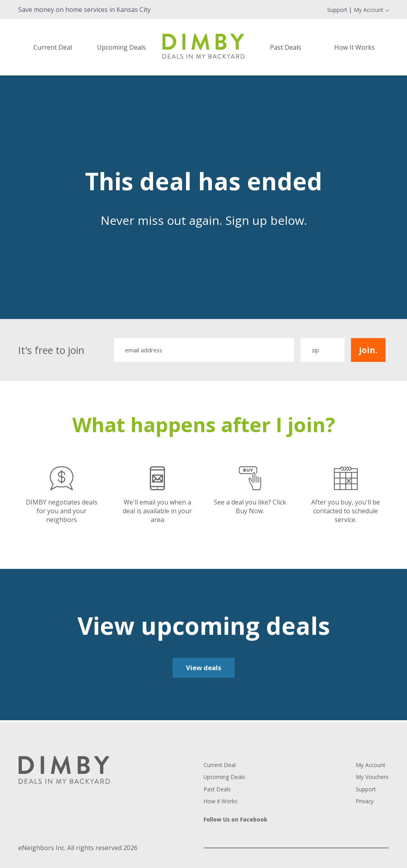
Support (329, 10)
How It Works (355, 47)
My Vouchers (369, 779)
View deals (204, 670)
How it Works (224, 803)
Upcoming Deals (121, 47)
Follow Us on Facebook (239, 822)
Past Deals (286, 47)
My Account (365, 10)
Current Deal (53, 47)
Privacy (360, 803)
